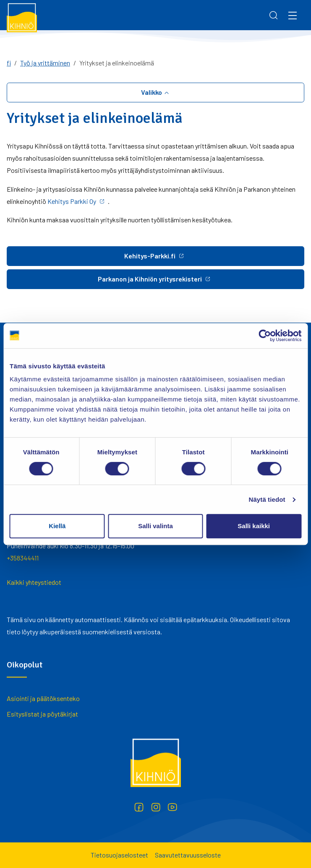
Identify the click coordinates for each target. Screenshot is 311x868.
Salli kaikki (254, 526)
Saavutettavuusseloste (188, 855)
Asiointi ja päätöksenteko (43, 698)
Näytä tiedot (267, 499)
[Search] (274, 15)
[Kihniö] (22, 17)
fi (9, 63)
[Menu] (293, 15)
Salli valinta (155, 526)
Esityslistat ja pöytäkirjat (42, 714)
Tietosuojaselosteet (119, 855)
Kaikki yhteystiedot (34, 582)
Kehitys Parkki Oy (72, 201)
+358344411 (23, 558)
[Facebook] (139, 807)
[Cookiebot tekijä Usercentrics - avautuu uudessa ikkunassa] (265, 336)
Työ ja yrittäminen (45, 63)
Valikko (152, 92)
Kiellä (57, 526)
